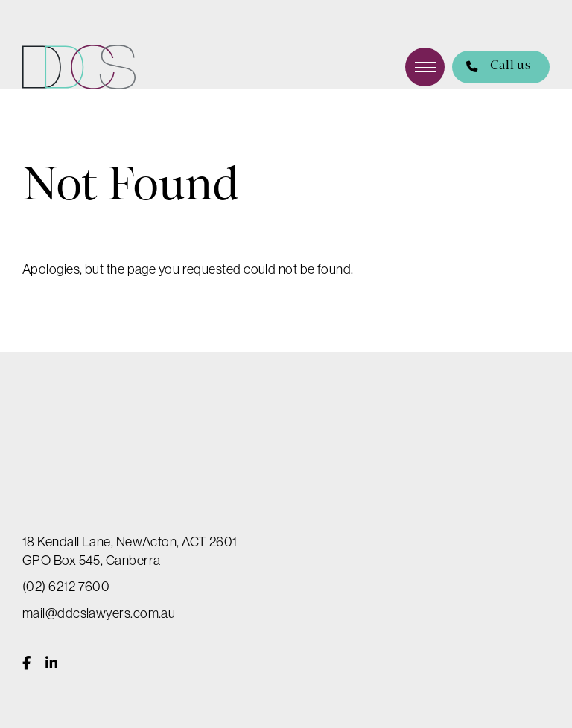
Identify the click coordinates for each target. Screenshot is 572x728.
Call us (491, 67)
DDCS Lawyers (79, 67)
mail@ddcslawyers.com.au (99, 613)
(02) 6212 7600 (66, 587)
